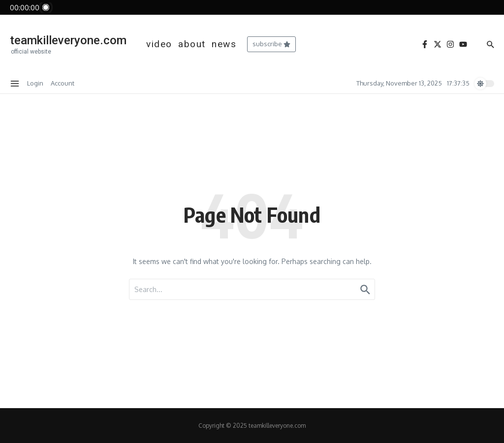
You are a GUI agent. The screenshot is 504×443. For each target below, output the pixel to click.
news (224, 44)
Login (35, 83)
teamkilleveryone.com (68, 40)
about (192, 44)
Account (63, 83)
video (159, 44)
